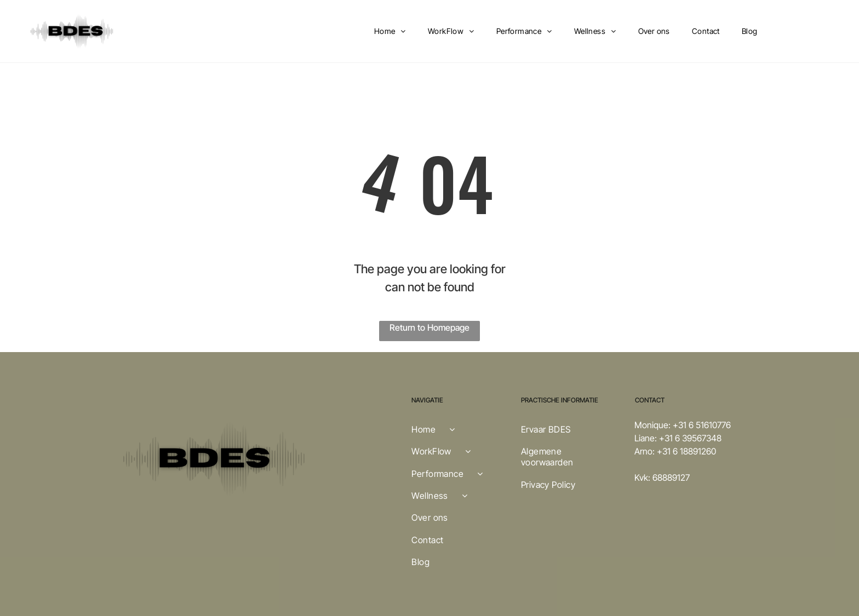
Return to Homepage (429, 327)
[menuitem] (390, 31)
